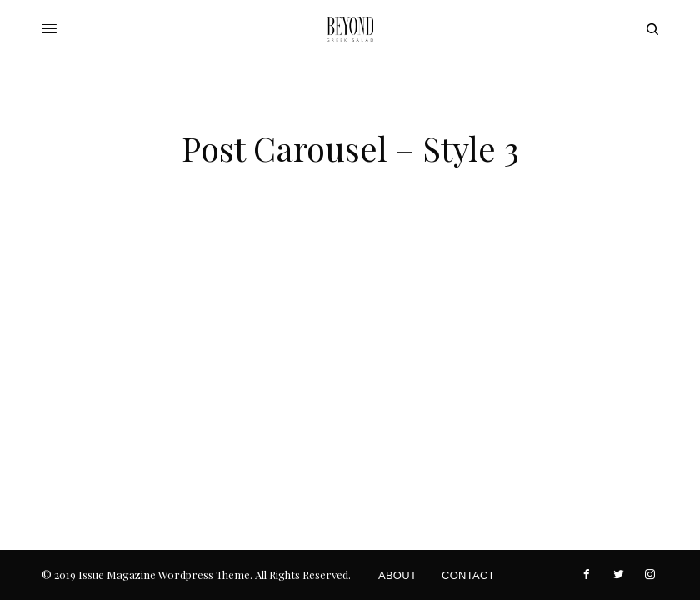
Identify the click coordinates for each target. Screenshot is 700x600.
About (397, 575)
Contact (468, 575)
